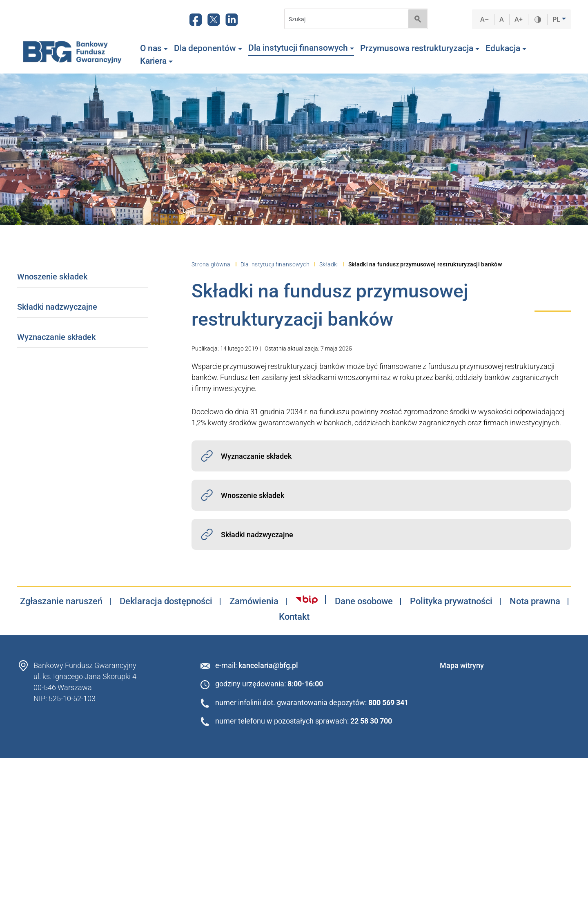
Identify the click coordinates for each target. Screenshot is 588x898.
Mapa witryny (462, 665)
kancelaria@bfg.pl (268, 665)
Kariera (156, 61)
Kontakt (294, 617)
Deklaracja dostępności (166, 601)
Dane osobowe (364, 601)
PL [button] (557, 19)
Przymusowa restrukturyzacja (420, 48)
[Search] (344, 19)
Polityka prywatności (451, 601)
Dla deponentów (208, 48)
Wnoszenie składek (52, 277)
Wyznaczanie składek (56, 337)
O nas (154, 48)
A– (485, 19)
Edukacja (506, 48)
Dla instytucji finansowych (301, 48)
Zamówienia (254, 601)
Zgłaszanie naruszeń (61, 601)
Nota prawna (535, 601)
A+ (519, 19)
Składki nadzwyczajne (57, 307)
